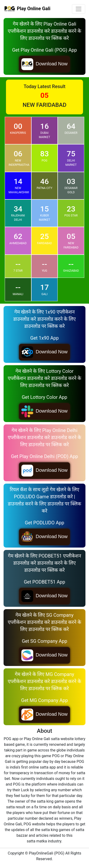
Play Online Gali (27, 9)
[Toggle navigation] (79, 9)
